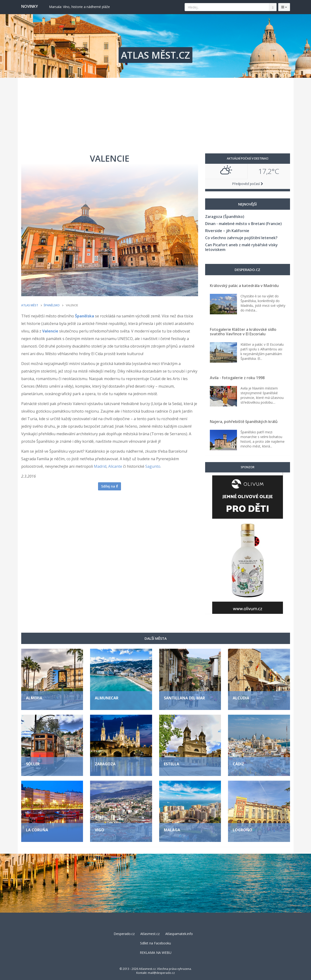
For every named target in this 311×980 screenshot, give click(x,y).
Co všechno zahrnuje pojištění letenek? (241, 238)
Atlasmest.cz (150, 934)
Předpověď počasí (248, 184)
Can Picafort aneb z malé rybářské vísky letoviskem (241, 247)
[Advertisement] (156, 113)
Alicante (115, 466)
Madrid (100, 466)
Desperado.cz (124, 934)
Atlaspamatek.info (179, 934)
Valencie (50, 331)
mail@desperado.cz (161, 973)
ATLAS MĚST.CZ (155, 55)
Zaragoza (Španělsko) (225, 217)
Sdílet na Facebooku (155, 943)
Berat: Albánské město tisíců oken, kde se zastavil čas (90, 7)
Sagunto (153, 466)
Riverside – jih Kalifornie (227, 231)
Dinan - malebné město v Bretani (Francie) (243, 224)
